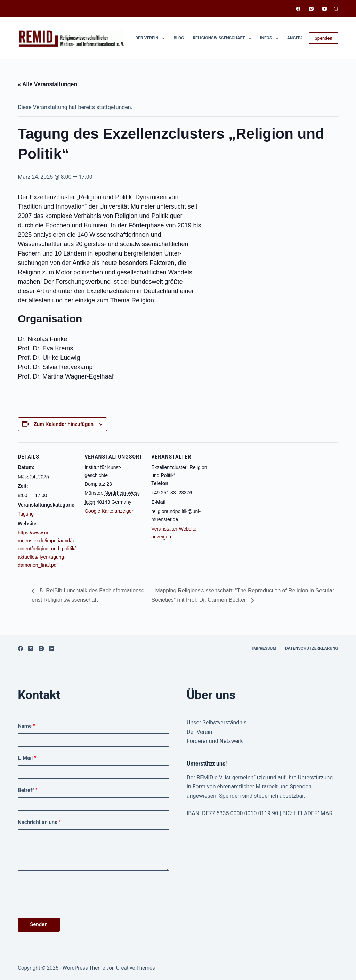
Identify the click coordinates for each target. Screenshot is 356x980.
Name (26, 726)
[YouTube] (325, 9)
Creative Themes (136, 968)
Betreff (28, 790)
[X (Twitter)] (31, 649)
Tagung (26, 514)
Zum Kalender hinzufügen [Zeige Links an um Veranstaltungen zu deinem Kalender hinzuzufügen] (64, 424)
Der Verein (152, 38)
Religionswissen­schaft (223, 38)
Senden (39, 924)
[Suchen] (336, 9)
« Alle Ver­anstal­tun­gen (47, 84)
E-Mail (27, 758)
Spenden (323, 38)
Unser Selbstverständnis (217, 723)
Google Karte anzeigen (109, 511)
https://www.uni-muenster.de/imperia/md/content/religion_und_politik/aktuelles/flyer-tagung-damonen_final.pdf (47, 549)
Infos (271, 38)
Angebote (302, 38)
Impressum (264, 648)
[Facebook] (298, 9)
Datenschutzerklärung (312, 648)
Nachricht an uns (39, 822)
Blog (179, 38)
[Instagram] (311, 9)
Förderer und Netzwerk (215, 741)
